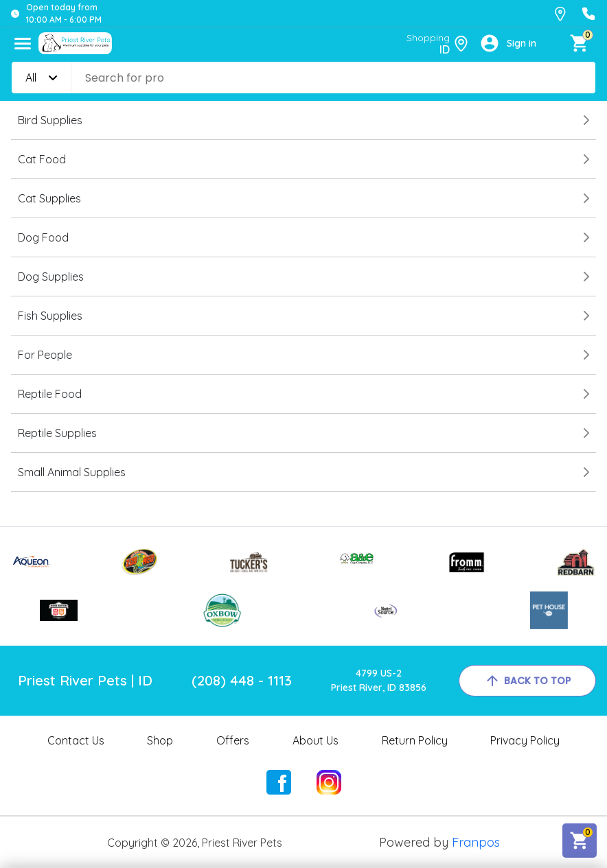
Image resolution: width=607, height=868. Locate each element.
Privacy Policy (525, 740)
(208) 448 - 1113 (242, 680)
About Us (316, 740)
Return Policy (415, 740)
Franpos (476, 842)
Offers (233, 740)
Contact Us (76, 740)
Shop (160, 740)
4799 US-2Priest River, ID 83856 (379, 680)
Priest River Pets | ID (85, 680)
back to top (527, 681)
